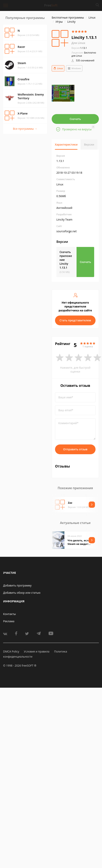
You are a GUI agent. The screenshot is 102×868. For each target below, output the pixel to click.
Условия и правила (37, 651)
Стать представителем (75, 320)
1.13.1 (79, 48)
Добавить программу (17, 585)
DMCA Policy (11, 651)
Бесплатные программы (68, 17)
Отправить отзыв (75, 449)
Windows (74, 68)
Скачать (75, 119)
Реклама (9, 621)
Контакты (9, 614)
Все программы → (25, 129)
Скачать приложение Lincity (66, 260)
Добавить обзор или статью (22, 593)
